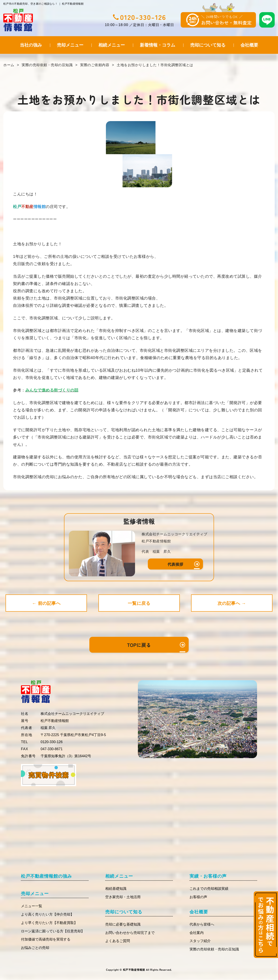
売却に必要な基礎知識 (123, 924)
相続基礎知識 (116, 889)
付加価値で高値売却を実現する (46, 939)
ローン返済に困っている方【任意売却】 (53, 931)
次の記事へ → (232, 603)
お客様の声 (198, 897)
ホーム (9, 65)
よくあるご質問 (118, 941)
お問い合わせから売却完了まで (130, 933)
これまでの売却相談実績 (209, 889)
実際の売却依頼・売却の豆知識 (47, 65)
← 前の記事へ (46, 603)
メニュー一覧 (32, 906)
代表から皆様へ (202, 924)
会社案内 (197, 933)
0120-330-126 (143, 17)
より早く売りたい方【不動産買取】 (49, 923)
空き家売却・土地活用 (123, 897)
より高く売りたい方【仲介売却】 (47, 914)
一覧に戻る (139, 603)
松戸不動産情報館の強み (46, 876)
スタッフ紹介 (200, 941)
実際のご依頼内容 (95, 65)
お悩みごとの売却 (35, 948)
